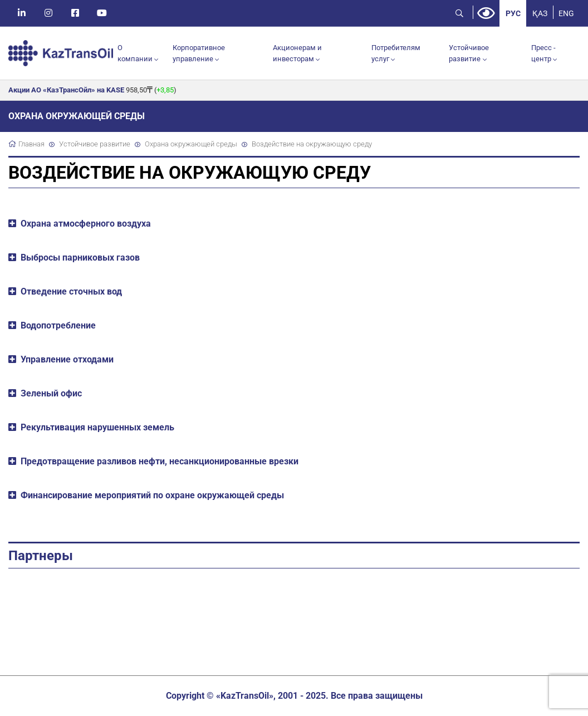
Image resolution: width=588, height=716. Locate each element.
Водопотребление (58, 325)
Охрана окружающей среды (191, 144)
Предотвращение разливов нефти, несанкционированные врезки (160, 461)
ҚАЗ (540, 13)
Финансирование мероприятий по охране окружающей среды (152, 495)
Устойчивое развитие (469, 53)
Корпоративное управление (199, 53)
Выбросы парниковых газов (80, 258)
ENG (566, 13)
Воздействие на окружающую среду (312, 144)
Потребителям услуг (396, 53)
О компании (135, 53)
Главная (31, 144)
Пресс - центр (543, 53)
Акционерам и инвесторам (297, 53)
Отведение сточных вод (71, 291)
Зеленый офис (51, 393)
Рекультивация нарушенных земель (97, 427)
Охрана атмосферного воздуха (86, 224)
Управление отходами (67, 359)
